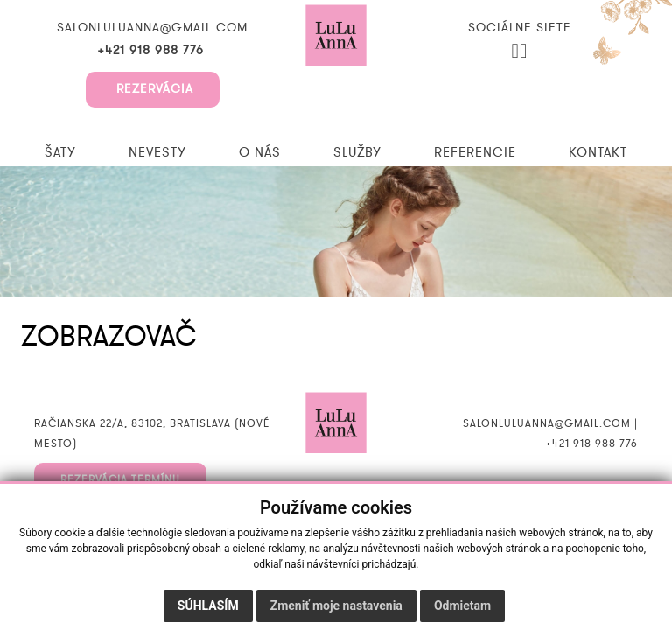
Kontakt (598, 152)
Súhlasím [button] (208, 605)
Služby (357, 152)
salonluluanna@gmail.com (152, 28)
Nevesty (157, 152)
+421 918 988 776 (153, 51)
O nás (260, 152)
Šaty (60, 152)
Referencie (475, 152)
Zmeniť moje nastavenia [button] (336, 605)
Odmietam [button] (462, 605)
